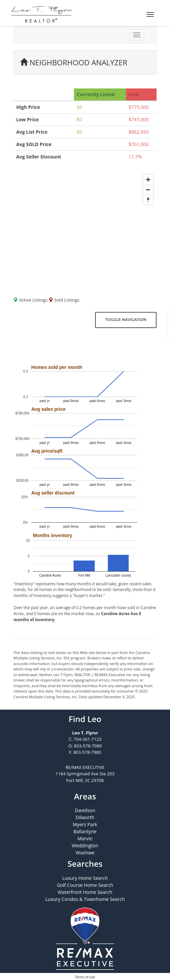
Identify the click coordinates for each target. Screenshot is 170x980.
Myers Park (85, 824)
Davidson (85, 810)
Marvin (85, 838)
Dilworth (85, 817)
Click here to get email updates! (59, 345)
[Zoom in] (148, 180)
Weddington (85, 845)
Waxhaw (85, 853)
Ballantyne (85, 831)
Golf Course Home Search (85, 885)
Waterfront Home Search (85, 892)
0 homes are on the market (59, 613)
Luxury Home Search (85, 878)
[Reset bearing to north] (148, 200)
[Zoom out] (148, 190)
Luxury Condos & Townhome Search (85, 899)
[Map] (85, 230)
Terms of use (85, 977)
